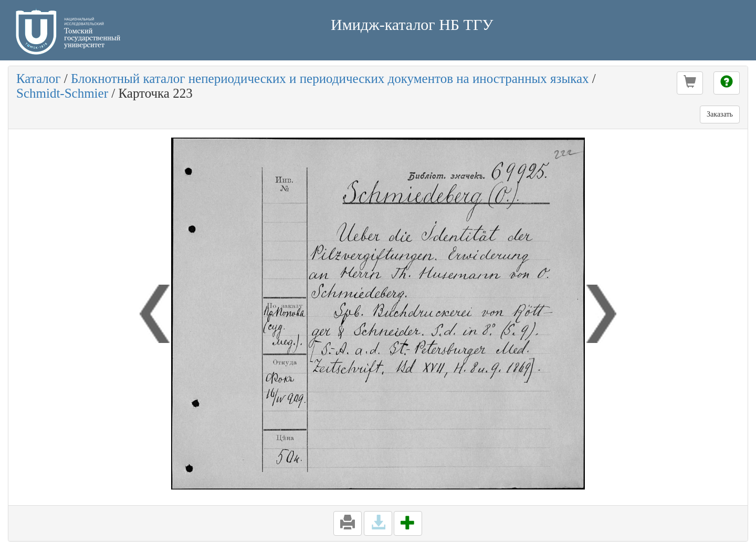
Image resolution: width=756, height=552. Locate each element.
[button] (690, 83)
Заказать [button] (720, 114)
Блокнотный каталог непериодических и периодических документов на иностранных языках (330, 79)
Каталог (39, 79)
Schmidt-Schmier (62, 93)
